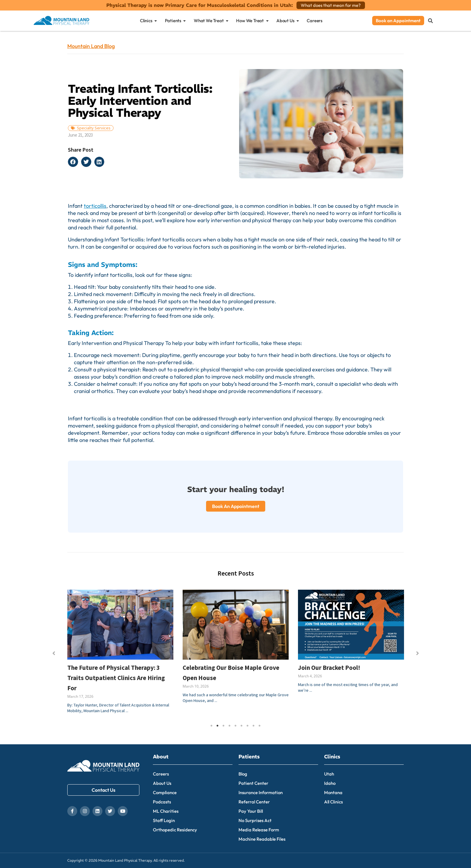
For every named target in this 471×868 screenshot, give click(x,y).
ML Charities (166, 811)
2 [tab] (217, 726)
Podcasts (162, 802)
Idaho (330, 783)
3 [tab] (223, 726)
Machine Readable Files (262, 839)
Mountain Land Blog (91, 46)
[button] (73, 162)
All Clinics (333, 802)
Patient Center (253, 783)
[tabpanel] (120, 654)
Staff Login (164, 820)
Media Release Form (259, 830)
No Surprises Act (255, 820)
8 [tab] (254, 726)
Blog (243, 774)
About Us (162, 783)
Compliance (165, 792)
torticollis (95, 206)
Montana (333, 792)
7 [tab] (248, 726)
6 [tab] (242, 726)
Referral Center (254, 802)
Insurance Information (261, 792)
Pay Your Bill (251, 811)
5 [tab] (235, 726)
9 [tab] (260, 726)
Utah (329, 774)
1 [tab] (211, 726)
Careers (161, 774)
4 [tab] (229, 726)
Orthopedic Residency (175, 830)
